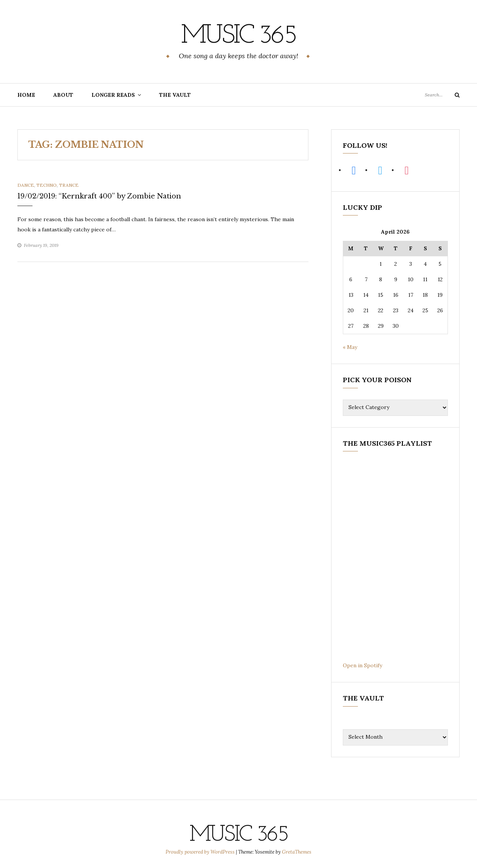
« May (350, 347)
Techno (46, 185)
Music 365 (239, 36)
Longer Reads (113, 95)
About (63, 95)
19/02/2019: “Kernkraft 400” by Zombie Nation (99, 196)
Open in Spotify (362, 665)
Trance (69, 185)
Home (26, 95)
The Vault (175, 95)
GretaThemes (297, 852)
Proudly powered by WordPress (201, 852)
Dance (26, 185)
